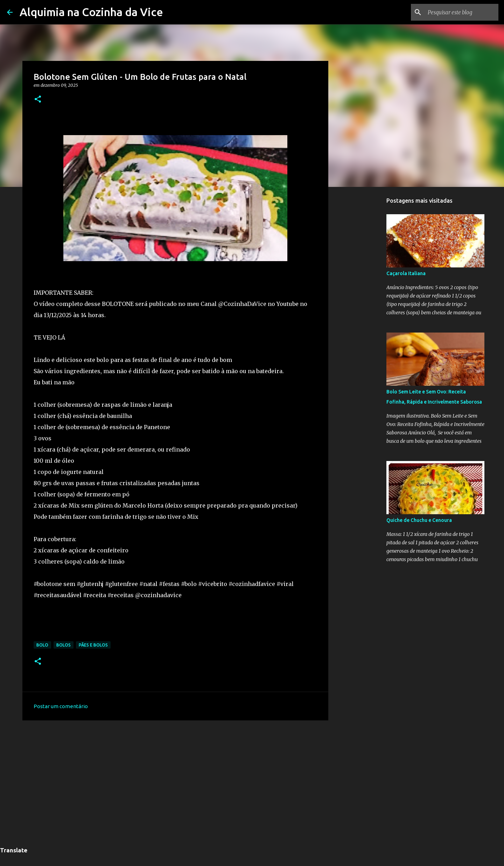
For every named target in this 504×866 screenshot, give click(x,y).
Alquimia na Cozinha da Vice (91, 12)
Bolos (64, 645)
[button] (38, 100)
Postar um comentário (61, 706)
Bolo (42, 645)
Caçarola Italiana (406, 273)
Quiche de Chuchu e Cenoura (419, 520)
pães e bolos (93, 645)
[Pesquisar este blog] (462, 12)
